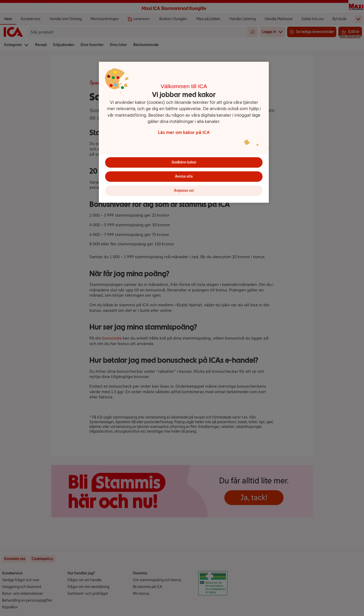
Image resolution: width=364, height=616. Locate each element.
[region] (184, 132)
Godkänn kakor (184, 162)
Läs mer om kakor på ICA (184, 132)
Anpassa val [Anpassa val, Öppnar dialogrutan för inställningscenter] (184, 191)
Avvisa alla (184, 176)
